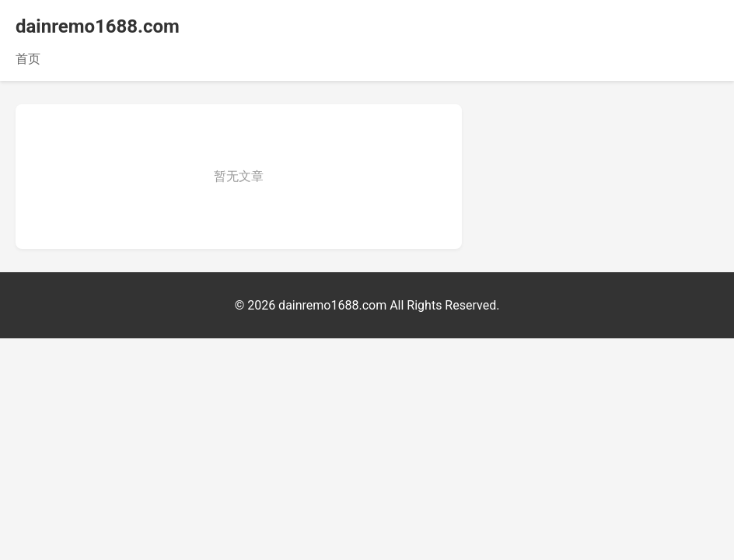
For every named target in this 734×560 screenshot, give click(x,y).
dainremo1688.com (98, 26)
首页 (28, 59)
